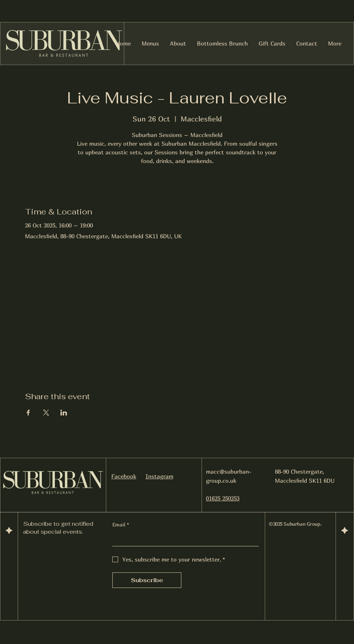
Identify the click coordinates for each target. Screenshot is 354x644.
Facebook (124, 476)
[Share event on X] (46, 413)
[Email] (183, 539)
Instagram (159, 476)
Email (121, 525)
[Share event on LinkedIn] (64, 413)
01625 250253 (223, 498)
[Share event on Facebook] (28, 413)
